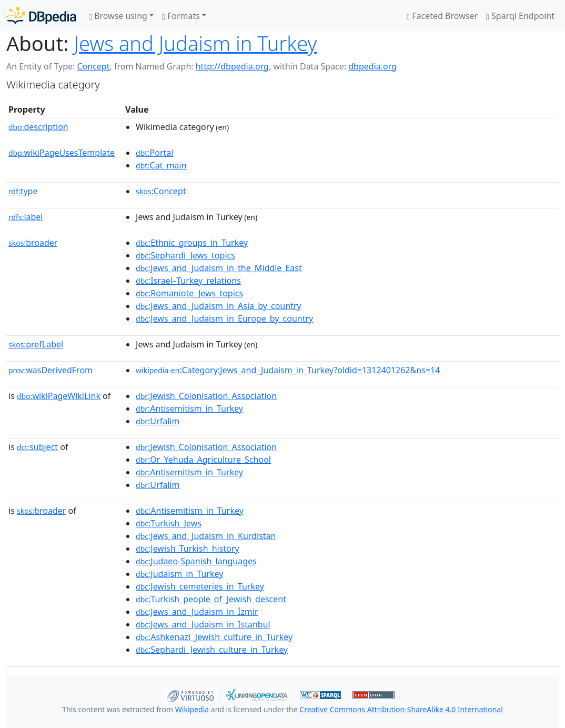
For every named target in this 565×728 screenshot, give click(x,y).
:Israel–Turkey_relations (188, 281)
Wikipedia (192, 709)
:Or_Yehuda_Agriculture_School (203, 460)
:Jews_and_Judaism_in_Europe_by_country (224, 318)
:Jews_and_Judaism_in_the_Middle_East (219, 268)
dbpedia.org (372, 66)
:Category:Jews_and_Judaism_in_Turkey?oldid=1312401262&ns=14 (288, 370)
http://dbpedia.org (232, 66)
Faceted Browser (442, 16)
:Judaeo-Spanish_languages (196, 561)
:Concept (161, 191)
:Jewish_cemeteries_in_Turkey (200, 586)
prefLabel (36, 344)
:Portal (154, 153)
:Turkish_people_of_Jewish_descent (211, 599)
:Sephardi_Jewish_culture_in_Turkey (212, 650)
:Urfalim (158, 421)
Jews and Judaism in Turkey (195, 43)
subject (37, 447)
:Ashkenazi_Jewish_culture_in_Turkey (214, 637)
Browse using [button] (118, 16)
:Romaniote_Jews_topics (189, 293)
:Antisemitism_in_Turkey (189, 408)
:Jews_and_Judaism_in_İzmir (197, 612)
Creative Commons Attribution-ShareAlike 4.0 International (401, 709)
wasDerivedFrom (51, 370)
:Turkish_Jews (169, 523)
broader (33, 243)
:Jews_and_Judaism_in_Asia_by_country (219, 306)
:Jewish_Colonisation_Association (206, 396)
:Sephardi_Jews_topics (185, 255)
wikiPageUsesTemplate (62, 153)
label (26, 217)
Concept (93, 66)
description (38, 127)
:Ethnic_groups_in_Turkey (192, 243)
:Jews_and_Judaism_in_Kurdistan (206, 536)
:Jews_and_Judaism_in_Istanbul (203, 624)
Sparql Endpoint (520, 16)
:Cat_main (161, 165)
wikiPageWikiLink (59, 396)
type (23, 191)
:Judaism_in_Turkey (179, 574)
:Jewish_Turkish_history (188, 549)
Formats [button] (181, 16)
